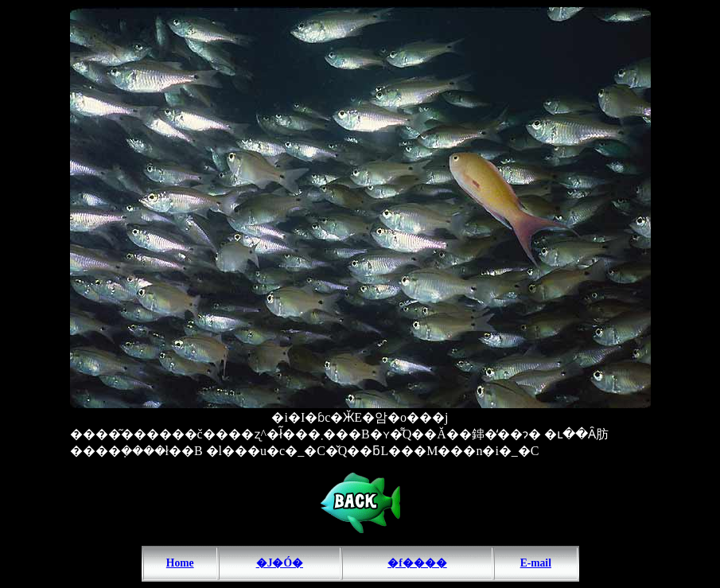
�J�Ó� (280, 563)
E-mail (536, 563)
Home (180, 563)
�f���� (417, 563)
